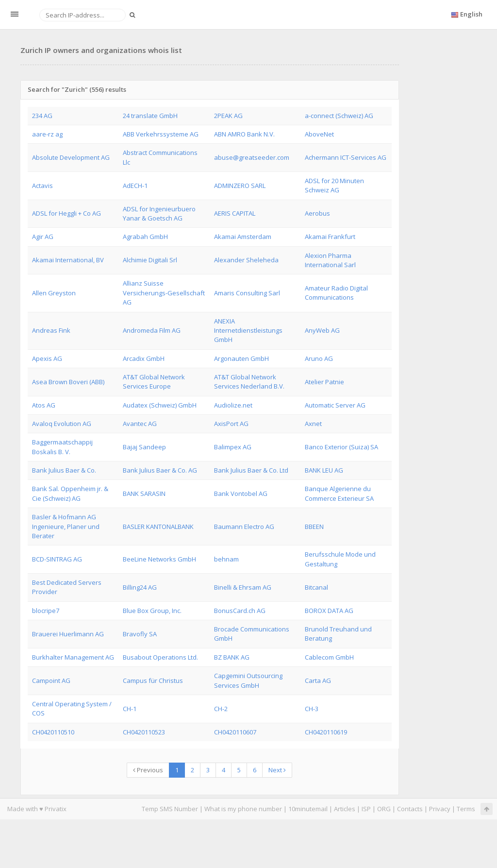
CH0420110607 (235, 732)
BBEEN (314, 527)
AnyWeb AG (322, 330)
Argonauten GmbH (241, 358)
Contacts (410, 809)
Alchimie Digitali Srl (150, 260)
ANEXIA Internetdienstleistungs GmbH (248, 331)
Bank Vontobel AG (241, 494)
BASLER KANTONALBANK (158, 527)
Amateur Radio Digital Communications (336, 293)
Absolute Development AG (71, 157)
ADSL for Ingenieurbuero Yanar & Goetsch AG (159, 213)
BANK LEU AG (324, 470)
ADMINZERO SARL (240, 186)
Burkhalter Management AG (73, 657)
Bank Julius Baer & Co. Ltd (251, 470)
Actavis (42, 186)
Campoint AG (51, 681)
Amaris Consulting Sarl (247, 293)
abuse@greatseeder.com (252, 157)
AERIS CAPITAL (235, 213)
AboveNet (319, 134)
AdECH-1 (135, 186)
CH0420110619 (326, 732)
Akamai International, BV (68, 260)
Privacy (440, 809)
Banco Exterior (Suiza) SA (341, 447)
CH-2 (221, 709)
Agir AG (43, 237)
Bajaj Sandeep (144, 447)
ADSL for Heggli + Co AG (66, 213)
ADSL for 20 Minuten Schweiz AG (334, 185)
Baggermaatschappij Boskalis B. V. (62, 447)
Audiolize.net (233, 405)
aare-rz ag (47, 134)
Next (277, 770)
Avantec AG (140, 424)
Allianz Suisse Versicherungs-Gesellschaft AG (164, 293)
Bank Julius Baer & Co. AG (160, 470)
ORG (384, 809)
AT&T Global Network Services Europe (154, 382)
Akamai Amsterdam (243, 237)
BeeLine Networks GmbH (159, 559)
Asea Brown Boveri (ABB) (68, 382)
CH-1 (130, 709)
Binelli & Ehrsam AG (243, 587)
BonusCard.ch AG (240, 611)
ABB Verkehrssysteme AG (161, 134)
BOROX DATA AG (329, 611)
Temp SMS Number (170, 809)
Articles (345, 809)
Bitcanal (316, 587)
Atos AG (44, 405)
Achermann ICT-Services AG (346, 157)
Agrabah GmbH (145, 237)
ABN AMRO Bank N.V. (244, 134)
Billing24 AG (140, 587)
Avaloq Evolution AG (62, 424)
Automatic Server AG (335, 405)
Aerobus (317, 213)
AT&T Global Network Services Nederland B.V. (249, 382)
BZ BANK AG (232, 657)
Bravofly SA (140, 634)
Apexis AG (47, 358)
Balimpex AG (233, 447)
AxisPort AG (231, 424)
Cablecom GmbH (329, 657)
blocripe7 (46, 611)
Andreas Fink (51, 330)
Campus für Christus (153, 681)
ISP (366, 809)
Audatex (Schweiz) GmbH (160, 405)
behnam (226, 559)
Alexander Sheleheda (246, 260)
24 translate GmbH (150, 116)
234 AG (42, 116)
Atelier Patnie (324, 382)
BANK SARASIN (144, 494)
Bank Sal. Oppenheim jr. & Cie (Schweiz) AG (70, 493)
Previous (148, 770)
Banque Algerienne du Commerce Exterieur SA (339, 493)
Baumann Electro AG (244, 527)
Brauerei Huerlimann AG (68, 634)
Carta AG (318, 681)
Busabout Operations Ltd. (160, 657)
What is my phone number (243, 809)
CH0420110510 (53, 732)
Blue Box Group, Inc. (152, 611)
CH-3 (312, 709)
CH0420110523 (144, 732)
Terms (466, 809)
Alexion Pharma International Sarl (330, 260)
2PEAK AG (228, 116)
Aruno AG (319, 358)
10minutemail (308, 809)
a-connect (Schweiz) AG (339, 116)
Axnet (313, 424)
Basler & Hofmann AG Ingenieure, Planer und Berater (66, 526)
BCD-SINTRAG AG (57, 559)
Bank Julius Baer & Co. (64, 470)
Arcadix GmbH (144, 358)
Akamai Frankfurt (330, 237)
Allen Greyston (54, 293)
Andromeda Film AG (152, 330)
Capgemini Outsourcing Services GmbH (248, 680)
